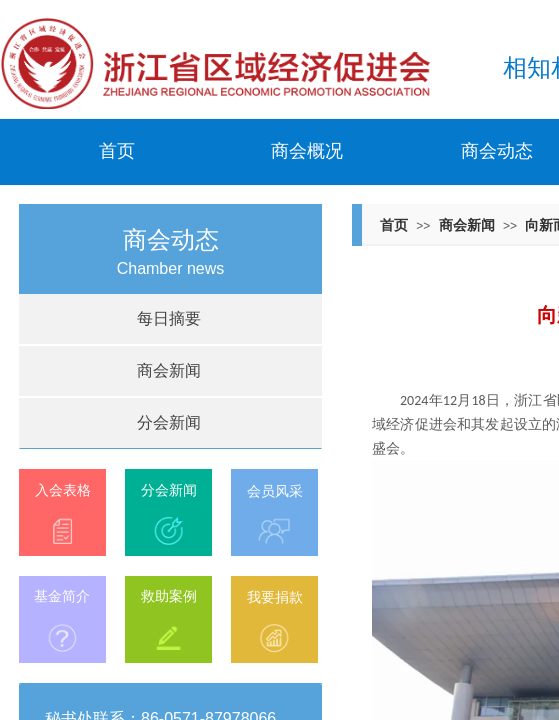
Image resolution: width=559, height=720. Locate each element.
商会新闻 (467, 225)
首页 (117, 151)
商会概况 (307, 151)
